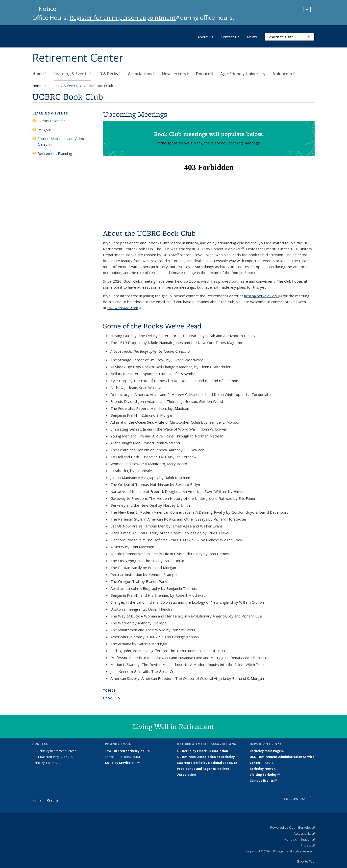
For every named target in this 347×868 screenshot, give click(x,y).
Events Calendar (51, 121)
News (252, 37)
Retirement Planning (55, 153)
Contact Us (230, 37)
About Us (205, 37)
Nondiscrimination (299, 839)
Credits (53, 800)
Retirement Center (78, 58)
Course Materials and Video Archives (61, 141)
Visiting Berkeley (265, 775)
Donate (204, 74)
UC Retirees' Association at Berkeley (206, 757)
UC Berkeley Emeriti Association (203, 751)
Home (39, 74)
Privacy (308, 845)
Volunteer (284, 74)
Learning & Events (72, 74)
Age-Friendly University (243, 74)
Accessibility (304, 833)
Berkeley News (263, 769)
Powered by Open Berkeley (292, 827)
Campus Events (263, 781)
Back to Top (306, 861)
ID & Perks (110, 74)
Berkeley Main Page (267, 751)
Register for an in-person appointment (124, 17)
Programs (46, 130)
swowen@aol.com (124, 308)
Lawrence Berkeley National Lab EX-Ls (207, 763)
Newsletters (175, 74)
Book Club (111, 698)
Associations (141, 74)
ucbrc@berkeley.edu (263, 296)
